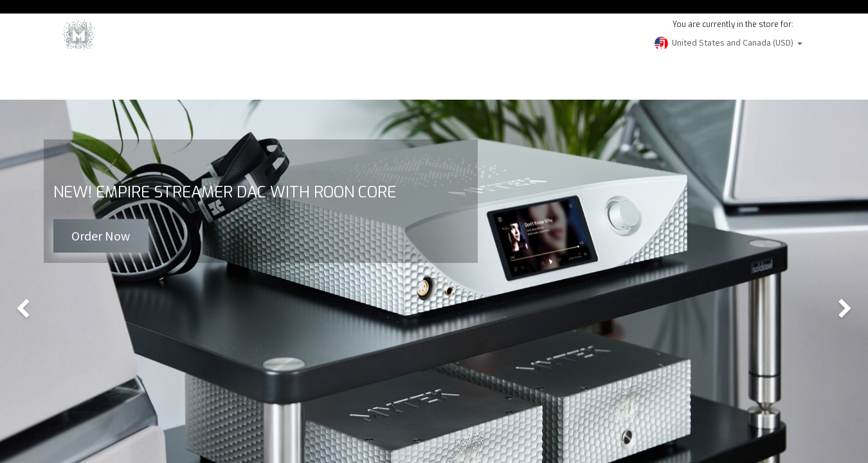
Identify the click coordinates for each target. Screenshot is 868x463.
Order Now (101, 236)
